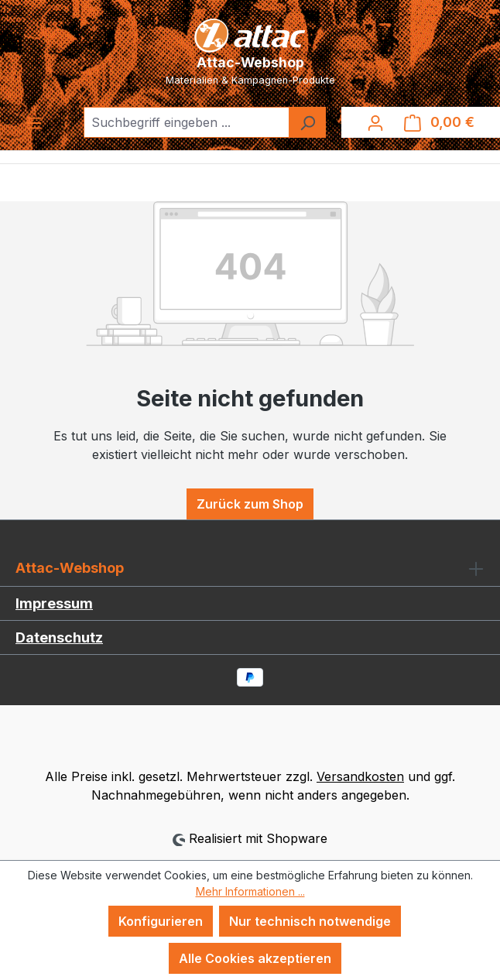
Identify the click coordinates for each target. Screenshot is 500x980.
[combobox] (187, 122)
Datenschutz (59, 637)
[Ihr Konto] (375, 122)
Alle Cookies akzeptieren (255, 958)
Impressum (54, 603)
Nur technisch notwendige (310, 921)
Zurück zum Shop (250, 504)
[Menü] (34, 122)
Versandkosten (360, 776)
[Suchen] (307, 122)
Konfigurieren (161, 921)
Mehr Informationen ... (250, 891)
